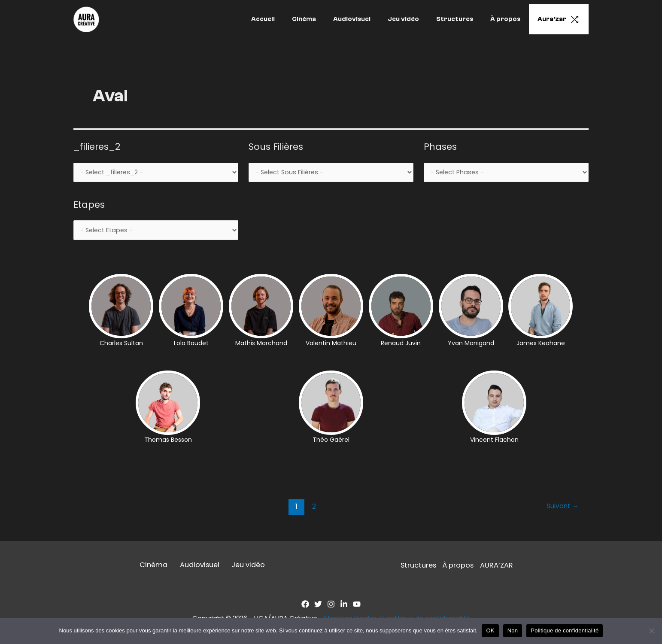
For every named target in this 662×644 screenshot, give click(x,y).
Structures (465, 19)
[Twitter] (318, 607)
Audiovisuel (371, 19)
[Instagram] (331, 607)
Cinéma (328, 19)
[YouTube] (357, 607)
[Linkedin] (344, 607)
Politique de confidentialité (565, 630)
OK (490, 630)
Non (513, 630)
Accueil (291, 19)
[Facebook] (305, 607)
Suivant (562, 509)
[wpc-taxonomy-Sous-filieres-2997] (331, 173)
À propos (512, 19)
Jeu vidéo (418, 19)
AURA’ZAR (498, 568)
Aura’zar (561, 20)
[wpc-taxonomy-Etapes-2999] (156, 232)
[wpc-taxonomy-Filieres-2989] (156, 173)
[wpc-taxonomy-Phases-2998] (506, 173)
